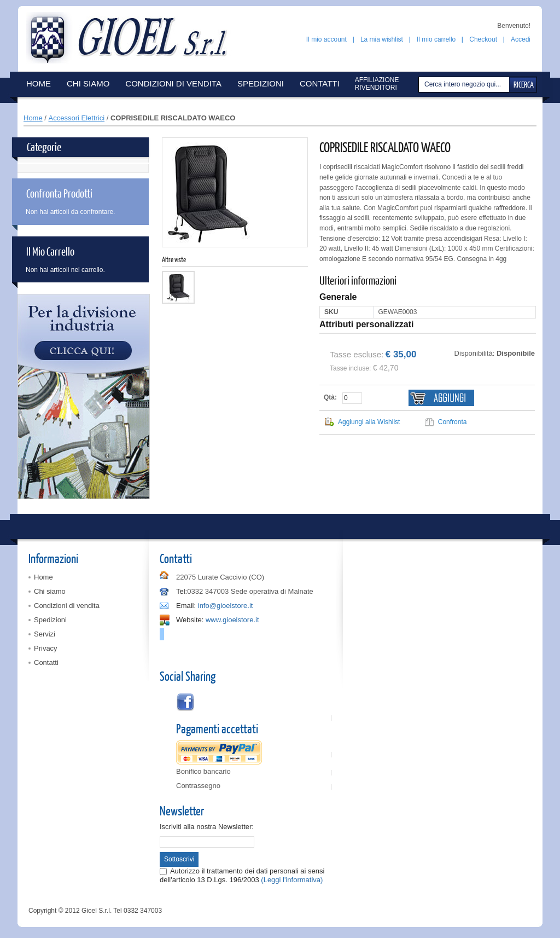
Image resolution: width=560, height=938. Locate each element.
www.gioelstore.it (232, 620)
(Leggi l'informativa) (292, 880)
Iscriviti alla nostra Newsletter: (207, 827)
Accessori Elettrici (77, 118)
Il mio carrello (436, 39)
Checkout (483, 39)
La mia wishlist (382, 39)
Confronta (453, 422)
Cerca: (420, 85)
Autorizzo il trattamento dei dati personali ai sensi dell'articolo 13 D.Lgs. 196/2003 (242, 875)
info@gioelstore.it (226, 606)
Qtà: (330, 397)
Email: (186, 606)
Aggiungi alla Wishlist (369, 422)
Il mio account (326, 39)
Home (33, 118)
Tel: (182, 591)
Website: (190, 620)
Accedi (521, 39)
